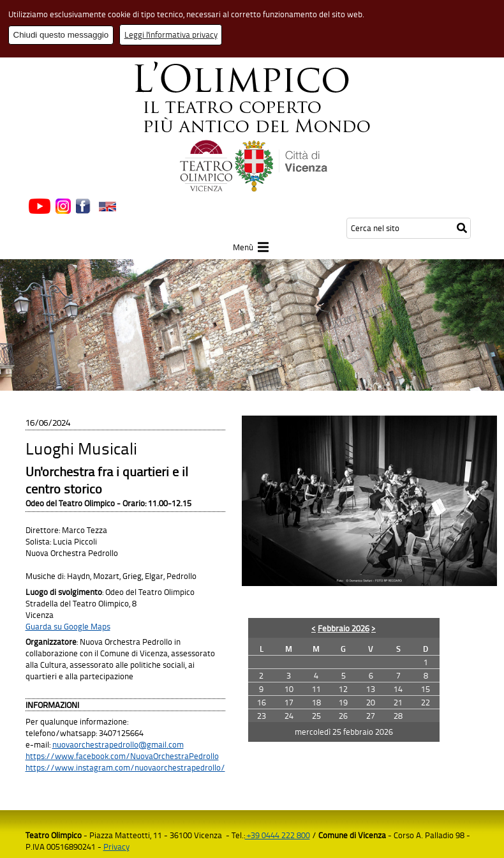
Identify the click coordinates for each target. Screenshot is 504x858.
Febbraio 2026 (344, 628)
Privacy (116, 847)
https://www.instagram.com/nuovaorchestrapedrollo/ (125, 767)
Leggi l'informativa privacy (171, 34)
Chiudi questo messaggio (61, 35)
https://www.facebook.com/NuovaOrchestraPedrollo (122, 756)
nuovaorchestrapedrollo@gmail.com (118, 744)
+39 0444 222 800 (278, 835)
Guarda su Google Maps (68, 626)
